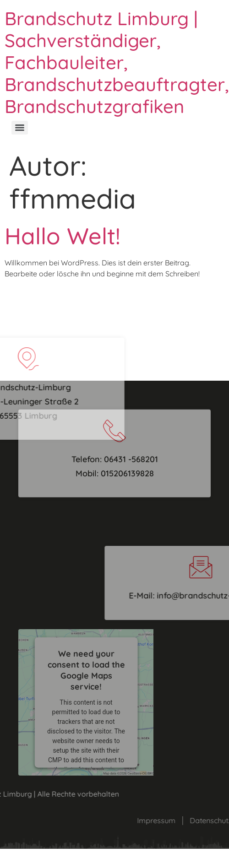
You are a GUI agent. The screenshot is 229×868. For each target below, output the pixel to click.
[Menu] (20, 128)
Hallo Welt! (63, 236)
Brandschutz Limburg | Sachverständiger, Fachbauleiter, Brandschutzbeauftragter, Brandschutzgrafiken (117, 62)
